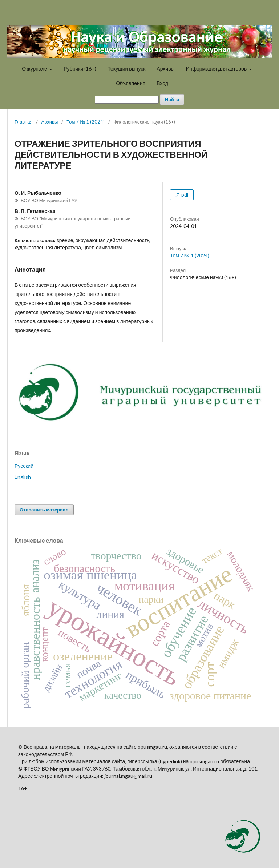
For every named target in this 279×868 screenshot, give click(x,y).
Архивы (165, 69)
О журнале (35, 69)
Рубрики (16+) (80, 69)
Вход (162, 83)
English (23, 477)
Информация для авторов (217, 69)
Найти (172, 99)
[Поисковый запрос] (127, 100)
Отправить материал (44, 510)
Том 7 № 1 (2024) (86, 122)
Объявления (131, 83)
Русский (24, 466)
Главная (23, 122)
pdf (184, 195)
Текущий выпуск (126, 69)
